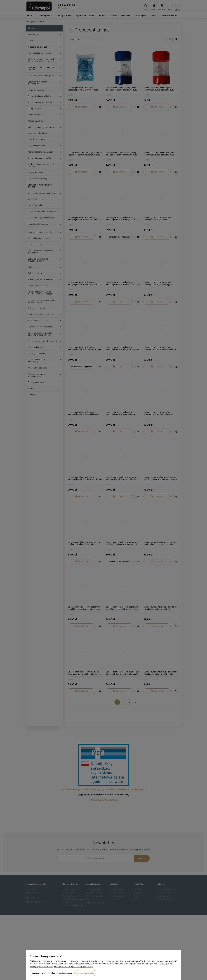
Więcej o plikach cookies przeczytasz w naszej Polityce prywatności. (62, 966)
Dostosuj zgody (66, 973)
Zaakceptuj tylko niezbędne (43, 973)
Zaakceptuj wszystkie (85, 973)
